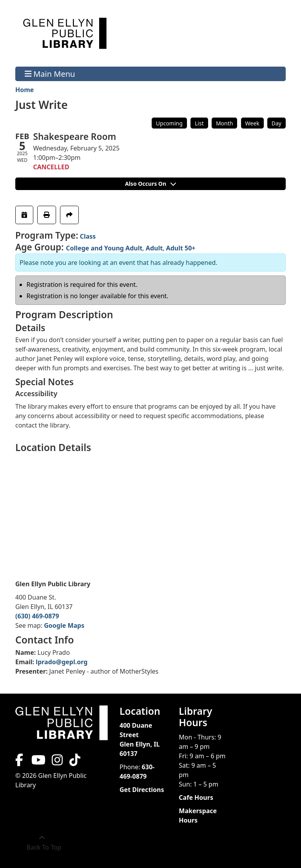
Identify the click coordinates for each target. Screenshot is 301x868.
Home (24, 90)
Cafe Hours (196, 797)
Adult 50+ (181, 248)
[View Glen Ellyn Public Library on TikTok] (74, 762)
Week (252, 123)
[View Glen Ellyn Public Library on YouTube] (38, 762)
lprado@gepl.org (62, 662)
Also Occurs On (150, 184)
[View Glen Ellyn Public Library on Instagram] (57, 762)
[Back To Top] (42, 843)
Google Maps (64, 625)
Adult (154, 248)
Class (88, 236)
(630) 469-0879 (37, 616)
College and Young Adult (104, 248)
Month (225, 123)
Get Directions (142, 790)
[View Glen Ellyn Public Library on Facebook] (20, 762)
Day (277, 123)
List (199, 123)
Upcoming (169, 123)
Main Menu (50, 74)
